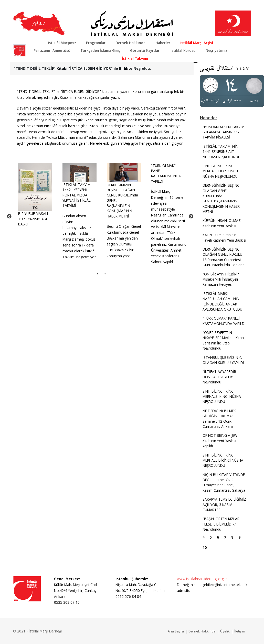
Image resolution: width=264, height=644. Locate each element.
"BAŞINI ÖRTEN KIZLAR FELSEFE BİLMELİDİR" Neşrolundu (221, 524)
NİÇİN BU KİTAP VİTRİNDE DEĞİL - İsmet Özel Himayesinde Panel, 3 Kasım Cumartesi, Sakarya (224, 482)
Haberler (163, 43)
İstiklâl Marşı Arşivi (197, 43)
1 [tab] (98, 274)
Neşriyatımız (216, 50)
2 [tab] (105, 274)
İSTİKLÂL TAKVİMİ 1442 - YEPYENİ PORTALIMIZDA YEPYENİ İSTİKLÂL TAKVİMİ (77, 195)
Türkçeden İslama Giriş (100, 50)
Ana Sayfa (176, 631)
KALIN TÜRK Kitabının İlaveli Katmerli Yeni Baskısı (224, 237)
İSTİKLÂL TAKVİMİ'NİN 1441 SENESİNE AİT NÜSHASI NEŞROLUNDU (221, 152)
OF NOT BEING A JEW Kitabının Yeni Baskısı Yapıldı (220, 441)
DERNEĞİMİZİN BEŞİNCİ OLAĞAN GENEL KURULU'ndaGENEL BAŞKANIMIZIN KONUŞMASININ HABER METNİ (221, 198)
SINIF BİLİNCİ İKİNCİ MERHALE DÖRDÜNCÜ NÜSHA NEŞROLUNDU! (220, 171)
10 (205, 547)
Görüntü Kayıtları (145, 50)
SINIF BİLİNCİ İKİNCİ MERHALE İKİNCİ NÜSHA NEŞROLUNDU (222, 397)
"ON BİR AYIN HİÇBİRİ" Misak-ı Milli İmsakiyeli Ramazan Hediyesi (221, 279)
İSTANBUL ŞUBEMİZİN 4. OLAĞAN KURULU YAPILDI (223, 360)
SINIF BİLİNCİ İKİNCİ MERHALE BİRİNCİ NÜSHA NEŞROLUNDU (223, 460)
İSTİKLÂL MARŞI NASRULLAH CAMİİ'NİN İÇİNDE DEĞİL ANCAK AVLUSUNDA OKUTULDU (222, 301)
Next (191, 216)
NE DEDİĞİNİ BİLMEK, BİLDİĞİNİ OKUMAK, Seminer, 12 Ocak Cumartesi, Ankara (220, 419)
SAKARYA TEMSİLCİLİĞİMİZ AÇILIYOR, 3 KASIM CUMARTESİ (224, 504)
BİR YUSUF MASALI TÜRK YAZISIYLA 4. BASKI (33, 219)
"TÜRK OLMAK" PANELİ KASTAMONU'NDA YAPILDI (166, 173)
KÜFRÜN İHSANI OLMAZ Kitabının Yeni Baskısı (222, 223)
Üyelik (225, 631)
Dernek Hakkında (130, 43)
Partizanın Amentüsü (52, 50)
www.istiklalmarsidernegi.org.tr (202, 579)
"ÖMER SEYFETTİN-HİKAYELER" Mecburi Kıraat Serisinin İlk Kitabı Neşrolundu (224, 340)
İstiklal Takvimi (135, 58)
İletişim (240, 631)
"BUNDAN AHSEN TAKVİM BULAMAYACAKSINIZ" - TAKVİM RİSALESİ (223, 132)
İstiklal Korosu (183, 50)
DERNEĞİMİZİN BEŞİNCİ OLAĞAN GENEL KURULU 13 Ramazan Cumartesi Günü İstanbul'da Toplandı (224, 257)
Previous (9, 216)
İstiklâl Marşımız (62, 43)
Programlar (96, 43)
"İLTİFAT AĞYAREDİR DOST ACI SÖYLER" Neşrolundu (219, 377)
